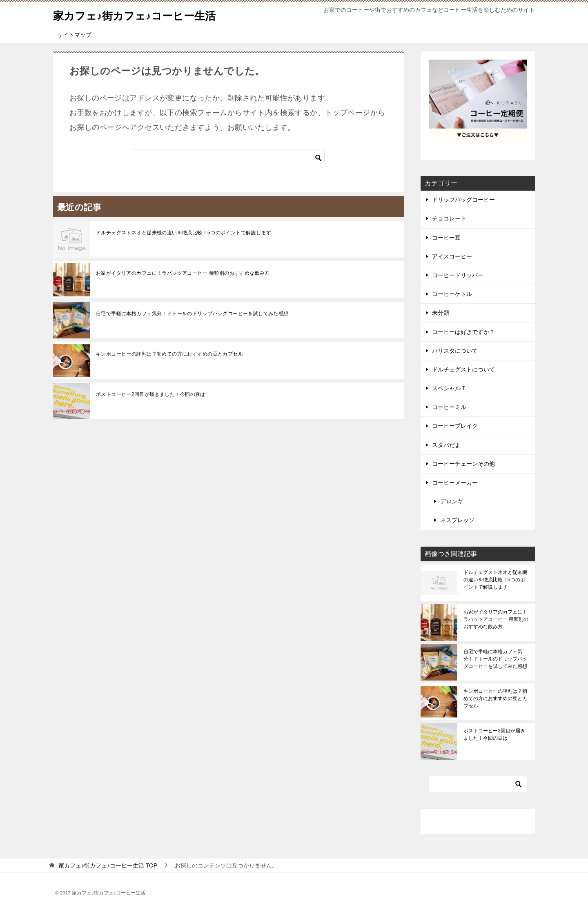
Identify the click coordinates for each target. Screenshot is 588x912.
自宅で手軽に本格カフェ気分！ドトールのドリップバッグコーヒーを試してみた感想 (192, 314)
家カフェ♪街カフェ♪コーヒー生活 (147, 14)
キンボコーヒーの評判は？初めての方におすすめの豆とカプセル (169, 354)
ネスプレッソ (457, 520)
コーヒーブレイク (455, 426)
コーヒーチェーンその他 (463, 464)
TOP (108, 865)
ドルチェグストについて (463, 369)
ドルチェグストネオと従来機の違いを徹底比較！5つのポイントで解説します (184, 233)
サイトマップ (74, 35)
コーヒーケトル (452, 294)
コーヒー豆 (446, 238)
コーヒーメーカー (455, 483)
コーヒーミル (449, 407)
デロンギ (452, 501)
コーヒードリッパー (458, 275)
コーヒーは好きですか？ (463, 332)
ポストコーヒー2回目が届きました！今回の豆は (151, 394)
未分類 (441, 313)
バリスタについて (455, 351)
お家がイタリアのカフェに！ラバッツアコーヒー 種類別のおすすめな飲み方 (183, 273)
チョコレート (449, 218)
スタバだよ (446, 445)
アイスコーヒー (452, 256)
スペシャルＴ (449, 388)
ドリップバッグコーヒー (463, 200)
